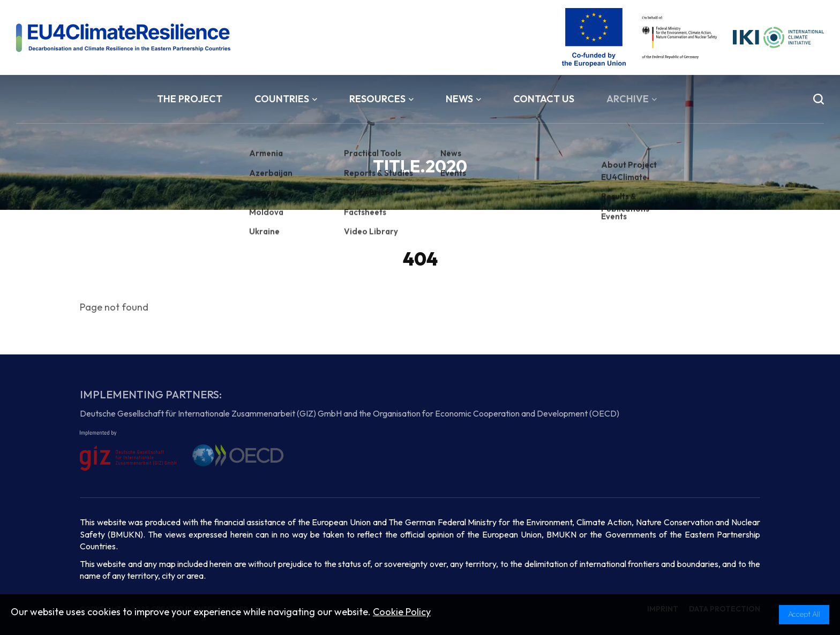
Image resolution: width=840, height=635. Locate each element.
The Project (190, 99)
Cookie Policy (402, 612)
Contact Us (544, 99)
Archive (632, 99)
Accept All (804, 614)
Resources (381, 99)
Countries (286, 99)
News (463, 99)
